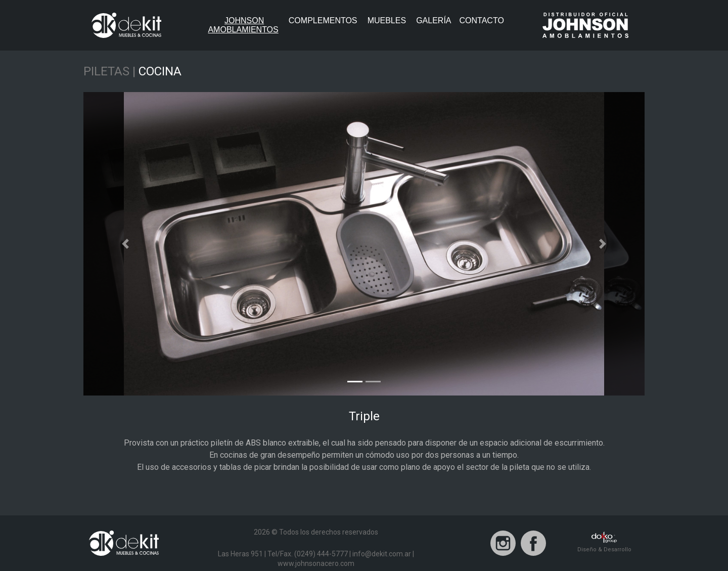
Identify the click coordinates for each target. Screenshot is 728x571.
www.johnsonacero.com (316, 563)
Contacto (482, 20)
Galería (434, 20)
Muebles (387, 20)
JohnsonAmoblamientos (246, 25)
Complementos (323, 20)
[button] (126, 244)
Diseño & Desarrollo (604, 542)
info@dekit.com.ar (382, 554)
